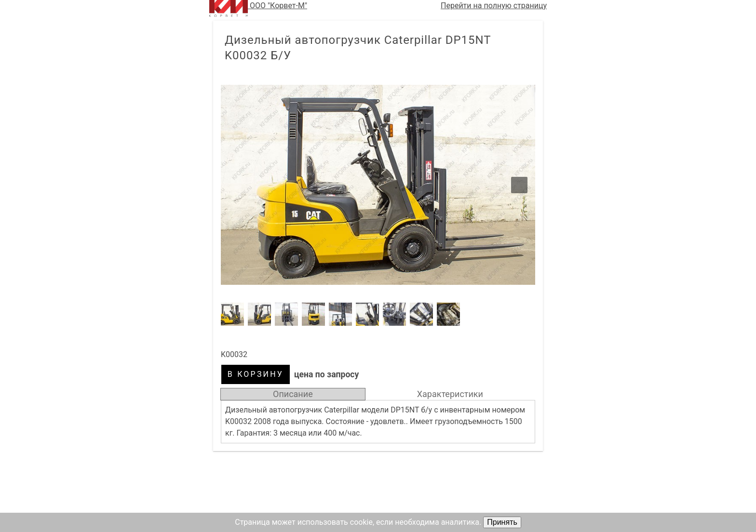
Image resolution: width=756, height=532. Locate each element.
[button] (378, 185)
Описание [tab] (293, 394)
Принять (502, 522)
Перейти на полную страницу (494, 6)
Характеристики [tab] (450, 394)
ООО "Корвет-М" (258, 8)
